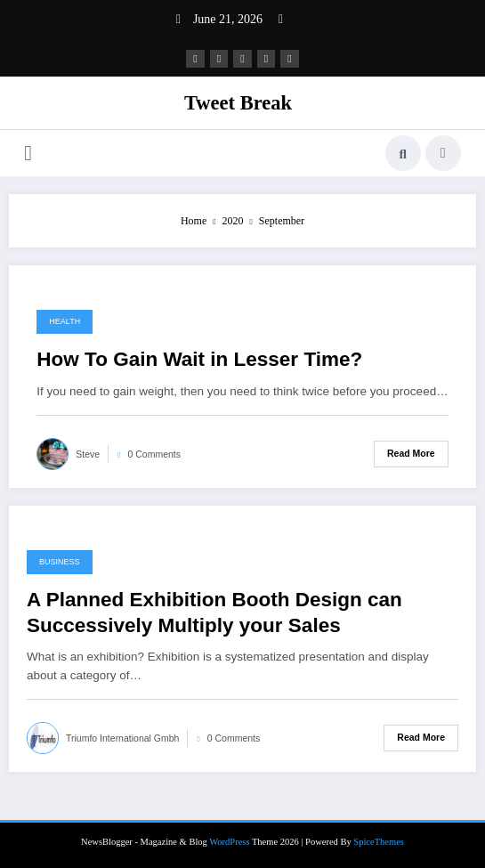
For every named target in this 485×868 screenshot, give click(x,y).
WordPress (229, 841)
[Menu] (28, 153)
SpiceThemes (379, 841)
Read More (411, 453)
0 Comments (155, 454)
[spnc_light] (443, 153)
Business (60, 562)
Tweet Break (238, 103)
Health (65, 321)
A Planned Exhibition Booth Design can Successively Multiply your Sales (214, 612)
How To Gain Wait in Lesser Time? (199, 359)
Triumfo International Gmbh (122, 738)
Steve (88, 454)
